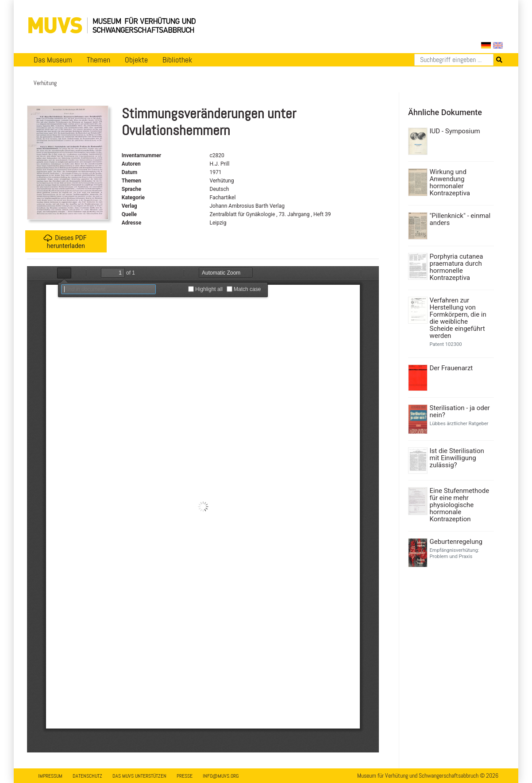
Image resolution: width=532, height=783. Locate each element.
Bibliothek (177, 60)
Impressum (50, 776)
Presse (185, 776)
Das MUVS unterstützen (139, 776)
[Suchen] (454, 60)
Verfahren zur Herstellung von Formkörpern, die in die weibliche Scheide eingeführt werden (458, 318)
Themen (98, 60)
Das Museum (53, 60)
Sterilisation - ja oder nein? (460, 411)
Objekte (136, 60)
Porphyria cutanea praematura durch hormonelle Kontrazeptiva (457, 267)
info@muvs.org (221, 776)
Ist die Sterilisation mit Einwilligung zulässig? (457, 458)
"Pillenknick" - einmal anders (460, 219)
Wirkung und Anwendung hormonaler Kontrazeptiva (450, 182)
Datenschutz (87, 776)
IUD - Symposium (455, 131)
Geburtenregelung (456, 542)
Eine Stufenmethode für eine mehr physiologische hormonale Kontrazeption (460, 505)
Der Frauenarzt (451, 368)
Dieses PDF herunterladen (65, 242)
